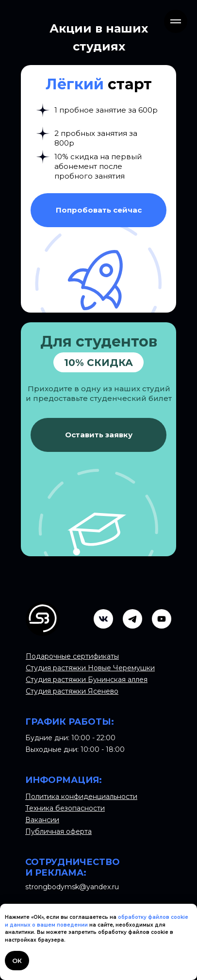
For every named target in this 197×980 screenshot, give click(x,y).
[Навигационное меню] (176, 21)
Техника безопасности (65, 808)
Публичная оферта (58, 831)
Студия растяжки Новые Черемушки (90, 668)
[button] (98, 210)
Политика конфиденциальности (81, 797)
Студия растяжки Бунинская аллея (87, 680)
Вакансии (42, 820)
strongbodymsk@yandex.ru (72, 887)
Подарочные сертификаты (72, 656)
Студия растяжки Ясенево (72, 691)
